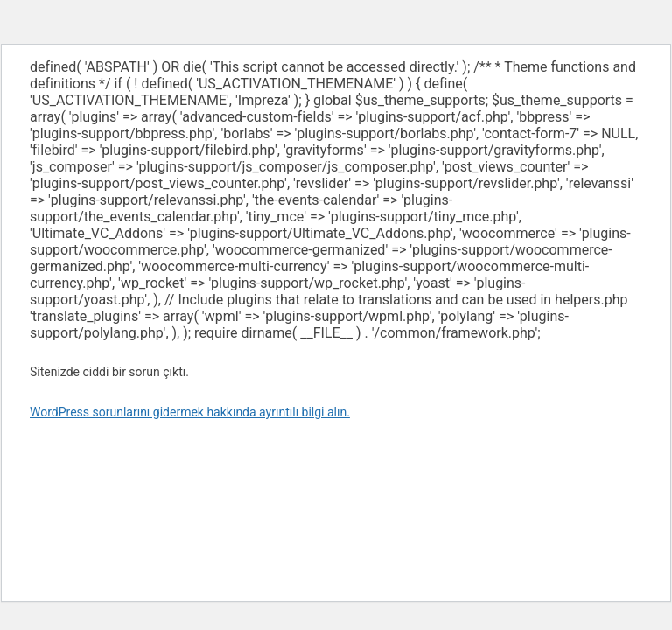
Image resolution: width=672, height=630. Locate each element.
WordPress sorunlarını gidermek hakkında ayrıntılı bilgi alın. (190, 412)
